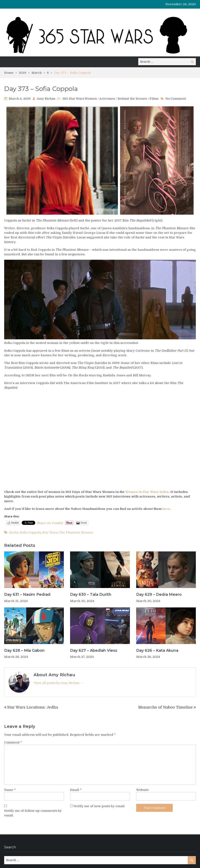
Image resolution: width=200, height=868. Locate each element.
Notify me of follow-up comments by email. (33, 813)
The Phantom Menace (76, 532)
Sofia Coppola (30, 532)
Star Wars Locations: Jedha (33, 707)
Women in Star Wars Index (147, 492)
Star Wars (50, 532)
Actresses (107, 99)
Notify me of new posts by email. (99, 806)
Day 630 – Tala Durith (91, 594)
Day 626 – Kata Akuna (157, 650)
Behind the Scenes (132, 99)
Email (76, 790)
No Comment (176, 99)
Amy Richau (46, 99)
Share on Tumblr (50, 523)
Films (154, 99)
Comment (13, 742)
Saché (14, 532)
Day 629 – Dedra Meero (159, 594)
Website (143, 790)
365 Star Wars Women (80, 99)
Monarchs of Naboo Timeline (165, 707)
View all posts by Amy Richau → (58, 683)
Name (10, 790)
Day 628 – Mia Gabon (24, 650)
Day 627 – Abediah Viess (94, 650)
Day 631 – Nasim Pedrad (27, 594)
